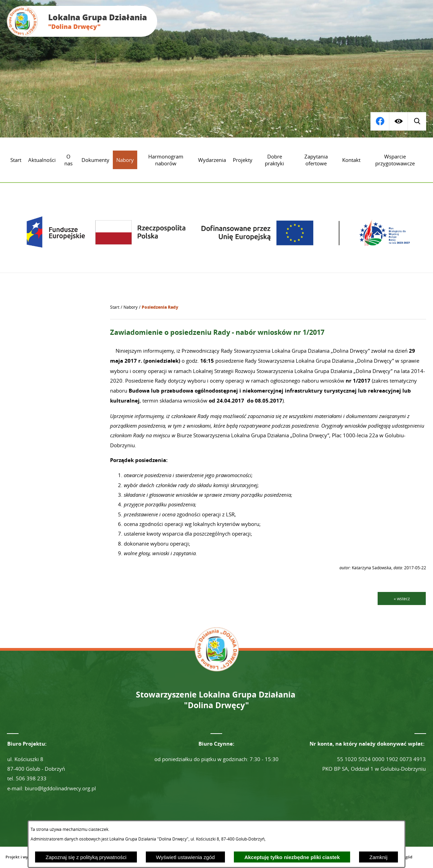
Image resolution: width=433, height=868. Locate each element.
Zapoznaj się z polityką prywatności (86, 857)
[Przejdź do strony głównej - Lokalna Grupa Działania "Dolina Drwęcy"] (82, 21)
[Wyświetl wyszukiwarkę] (380, 121)
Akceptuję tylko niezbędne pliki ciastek (292, 857)
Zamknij (378, 857)
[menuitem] (16, 160)
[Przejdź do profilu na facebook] (417, 121)
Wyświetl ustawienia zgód (186, 857)
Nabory (131, 307)
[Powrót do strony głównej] (115, 307)
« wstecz (402, 598)
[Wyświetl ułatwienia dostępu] (398, 121)
